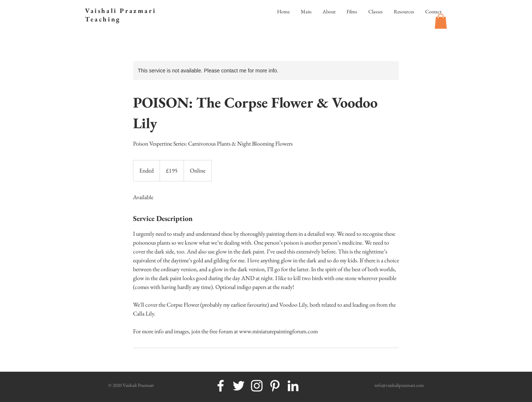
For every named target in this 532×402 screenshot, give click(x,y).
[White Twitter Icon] (239, 386)
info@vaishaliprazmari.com (399, 385)
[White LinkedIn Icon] (293, 386)
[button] (441, 21)
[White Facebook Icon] (221, 386)
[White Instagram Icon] (257, 386)
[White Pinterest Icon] (275, 386)
